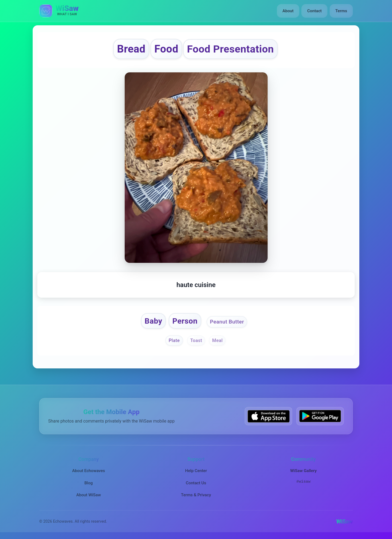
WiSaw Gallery (303, 471)
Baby (153, 321)
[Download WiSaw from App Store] (268, 416)
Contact (314, 11)
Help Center (196, 471)
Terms (341, 11)
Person (185, 321)
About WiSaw (88, 495)
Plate (174, 341)
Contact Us (196, 483)
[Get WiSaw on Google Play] (320, 416)
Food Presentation (230, 49)
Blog (89, 483)
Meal (217, 341)
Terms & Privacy (196, 495)
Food (166, 49)
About (288, 11)
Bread (131, 49)
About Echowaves (89, 471)
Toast (196, 341)
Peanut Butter (227, 322)
